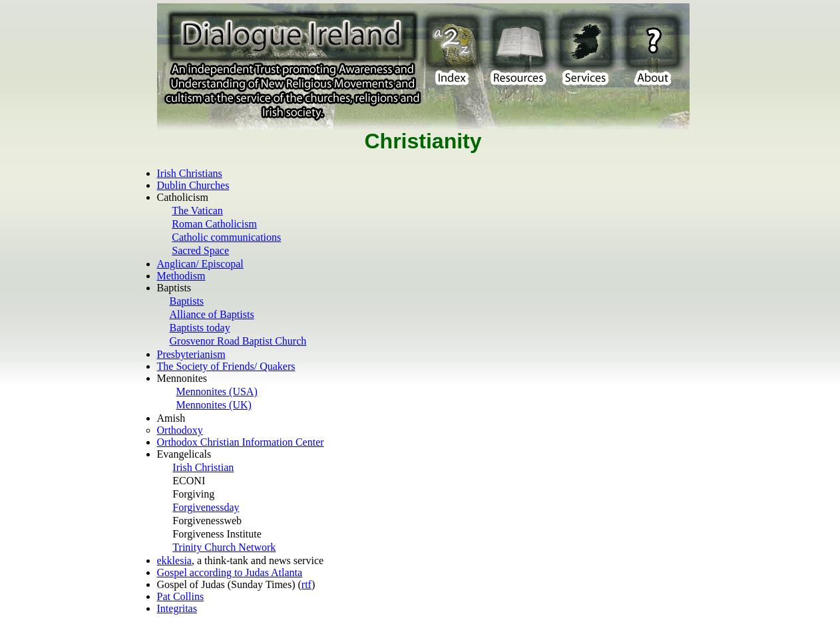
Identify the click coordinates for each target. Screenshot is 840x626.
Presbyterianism (191, 354)
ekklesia (174, 560)
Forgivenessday (206, 507)
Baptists (187, 301)
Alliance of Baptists (212, 314)
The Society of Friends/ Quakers (226, 366)
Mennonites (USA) (217, 391)
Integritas (177, 608)
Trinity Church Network (224, 547)
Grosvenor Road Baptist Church (238, 341)
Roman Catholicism (214, 224)
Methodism (181, 276)
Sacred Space (200, 250)
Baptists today (200, 328)
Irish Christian (203, 467)
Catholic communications (226, 237)
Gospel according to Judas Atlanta (230, 572)
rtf (307, 584)
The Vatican (197, 211)
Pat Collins (181, 596)
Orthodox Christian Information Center (241, 442)
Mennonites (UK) (214, 405)
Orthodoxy (180, 430)
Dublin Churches (193, 185)
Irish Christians (190, 173)
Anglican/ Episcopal (200, 264)
